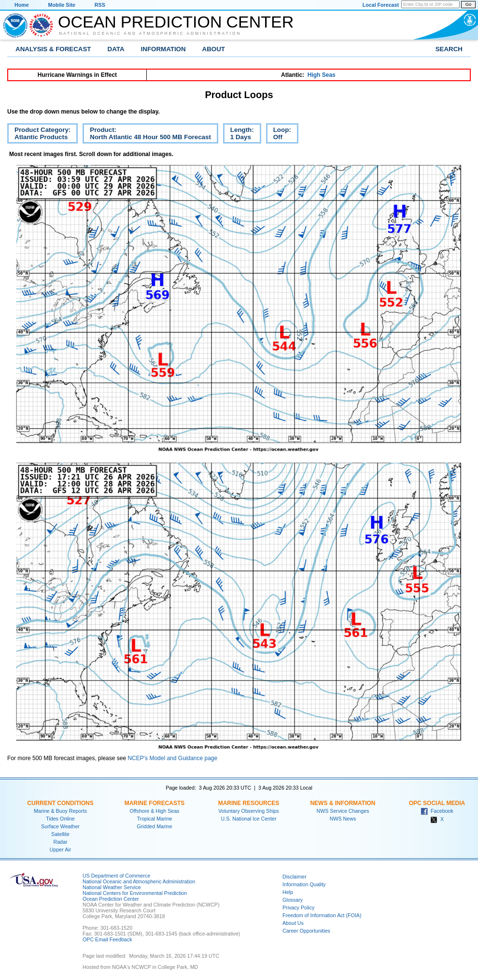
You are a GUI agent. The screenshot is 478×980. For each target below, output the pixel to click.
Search (449, 49)
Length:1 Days (239, 135)
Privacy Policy (298, 908)
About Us (293, 923)
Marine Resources (249, 803)
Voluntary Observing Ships (249, 811)
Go (468, 4)
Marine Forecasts (155, 803)
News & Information (343, 803)
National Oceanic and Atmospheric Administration (150, 33)
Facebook (437, 811)
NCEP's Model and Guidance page (172, 758)
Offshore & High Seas (155, 811)
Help (288, 892)
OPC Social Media (437, 803)
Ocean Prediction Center (176, 22)
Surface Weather (60, 826)
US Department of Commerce (116, 876)
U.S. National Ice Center (249, 819)
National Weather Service (112, 887)
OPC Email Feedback (107, 939)
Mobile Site (62, 5)
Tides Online (60, 819)
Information (163, 49)
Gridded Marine (154, 826)
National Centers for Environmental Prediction (135, 893)
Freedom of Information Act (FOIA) (322, 915)
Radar (60, 842)
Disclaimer (295, 877)
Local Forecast (381, 5)
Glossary (293, 900)
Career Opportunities (306, 931)
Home (22, 5)
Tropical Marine (154, 819)
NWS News (343, 819)
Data (116, 49)
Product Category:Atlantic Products (39, 135)
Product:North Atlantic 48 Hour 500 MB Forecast (147, 135)
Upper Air (60, 850)
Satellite (60, 834)
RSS (100, 5)
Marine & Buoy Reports (60, 811)
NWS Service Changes (343, 811)
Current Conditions (60, 803)
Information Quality (304, 884)
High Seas (322, 75)
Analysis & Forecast (53, 49)
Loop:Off (279, 135)
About (214, 49)
